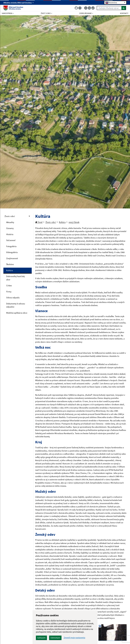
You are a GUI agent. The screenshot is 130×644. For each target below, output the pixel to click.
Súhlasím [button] (41, 638)
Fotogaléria (11, 246)
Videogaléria (12, 252)
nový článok (74, 222)
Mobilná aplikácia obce (17, 313)
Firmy (9, 292)
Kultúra (10, 270)
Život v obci (10, 216)
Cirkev (9, 285)
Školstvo (10, 264)
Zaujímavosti (12, 258)
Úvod (39, 222)
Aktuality (10, 222)
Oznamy (10, 228)
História (10, 234)
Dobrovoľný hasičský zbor (16, 278)
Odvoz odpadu (13, 298)
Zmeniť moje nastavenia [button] (74, 638)
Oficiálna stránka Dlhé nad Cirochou (19, 3)
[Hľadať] (124, 8)
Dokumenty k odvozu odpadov (16, 305)
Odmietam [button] (55, 638)
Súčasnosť (11, 240)
